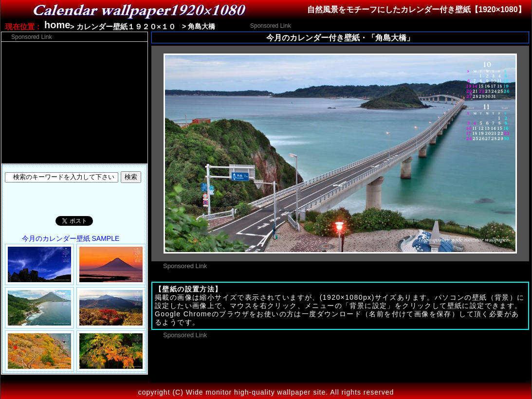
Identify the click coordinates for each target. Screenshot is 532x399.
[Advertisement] (408, 25)
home (57, 25)
